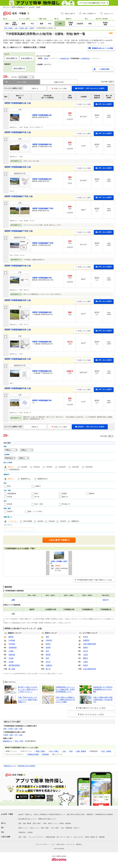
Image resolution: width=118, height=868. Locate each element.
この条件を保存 (104, 69)
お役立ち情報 (6, 837)
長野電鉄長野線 (14, 665)
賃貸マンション (53, 823)
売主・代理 (39, 504)
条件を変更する (19, 69)
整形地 (92, 493)
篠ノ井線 (12, 669)
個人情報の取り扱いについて (27, 819)
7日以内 (63, 521)
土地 (64, 751)
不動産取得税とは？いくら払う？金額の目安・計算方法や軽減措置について (65, 689)
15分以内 (75, 467)
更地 (9, 486)
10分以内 (62, 467)
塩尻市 (86, 665)
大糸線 (11, 658)
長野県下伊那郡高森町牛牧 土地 (18, 132)
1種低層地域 (12, 493)
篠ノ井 (48, 669)
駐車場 (62, 823)
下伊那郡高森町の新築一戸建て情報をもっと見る (94, 580)
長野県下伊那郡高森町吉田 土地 (18, 167)
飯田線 (11, 637)
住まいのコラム (78, 837)
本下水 (37, 497)
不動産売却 (22, 832)
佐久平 (48, 662)
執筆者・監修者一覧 (91, 837)
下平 (16, 735)
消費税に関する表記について (47, 819)
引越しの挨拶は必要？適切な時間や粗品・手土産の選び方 (103, 700)
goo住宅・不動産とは (25, 814)
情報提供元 (90, 814)
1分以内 (24, 467)
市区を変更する (12, 58)
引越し (25, 837)
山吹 (16, 729)
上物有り (38, 486)
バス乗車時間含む (14, 470)
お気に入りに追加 (59, 88)
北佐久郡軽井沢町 (90, 669)
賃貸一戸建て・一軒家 (40, 823)
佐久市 (86, 651)
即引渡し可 (66, 504)
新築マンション (23, 828)
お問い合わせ (60, 844)
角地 (36, 493)
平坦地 (10, 497)
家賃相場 (46, 754)
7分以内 (49, 467)
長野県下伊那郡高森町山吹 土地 (18, 103)
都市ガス (65, 497)
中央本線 (12, 640)
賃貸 (71, 751)
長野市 (86, 647)
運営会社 (79, 844)
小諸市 (86, 662)
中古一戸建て (54, 751)
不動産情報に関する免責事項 (26, 766)
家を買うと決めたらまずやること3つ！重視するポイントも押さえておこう (28, 689)
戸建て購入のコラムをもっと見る (92, 708)
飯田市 (46, 59)
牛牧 (5, 729)
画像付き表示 (59, 82)
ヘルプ (53, 844)
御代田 (48, 655)
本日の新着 (28, 521)
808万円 (106, 600)
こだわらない (13, 521)
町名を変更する (27, 58)
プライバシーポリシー (42, 844)
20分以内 (89, 467)
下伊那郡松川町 (64, 59)
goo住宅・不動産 (7, 814)
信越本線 (12, 655)
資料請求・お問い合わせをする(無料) (90, 88)
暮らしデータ (61, 837)
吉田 (21, 729)
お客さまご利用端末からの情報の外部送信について (49, 814)
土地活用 (30, 832)
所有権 (10, 504)
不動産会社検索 (33, 754)
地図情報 (102, 837)
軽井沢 (48, 644)
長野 (47, 637)
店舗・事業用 (81, 751)
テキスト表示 (22, 82)
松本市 (86, 637)
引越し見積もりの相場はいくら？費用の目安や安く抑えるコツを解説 (65, 700)
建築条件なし (26, 479)
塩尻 (47, 658)
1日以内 (40, 521)
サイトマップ (70, 844)
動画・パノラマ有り (35, 511)
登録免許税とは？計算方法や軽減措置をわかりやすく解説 (103, 689)
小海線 (11, 651)
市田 (11, 735)
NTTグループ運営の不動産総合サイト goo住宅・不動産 (22, 7)
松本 (47, 651)
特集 (20, 837)
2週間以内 (75, 521)
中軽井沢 (49, 640)
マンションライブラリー (36, 837)
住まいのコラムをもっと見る (92, 714)
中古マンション (35, 828)
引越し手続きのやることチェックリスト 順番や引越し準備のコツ (28, 700)
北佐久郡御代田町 (90, 644)
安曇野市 (86, 640)
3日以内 (51, 521)
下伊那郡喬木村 (85, 59)
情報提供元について (10, 766)
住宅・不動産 (106, 751)
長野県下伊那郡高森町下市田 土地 (18, 196)
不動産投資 (69, 828)
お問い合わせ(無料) (104, 104)
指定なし (11, 467)
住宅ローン (77, 828)
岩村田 (48, 647)
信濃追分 (49, 665)
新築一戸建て (41, 751)
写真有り (10, 511)
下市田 (10, 729)
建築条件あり (43, 479)
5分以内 (36, 467)
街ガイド (69, 837)
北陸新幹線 (13, 647)
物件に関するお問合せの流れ (76, 814)
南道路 (64, 493)
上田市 (86, 655)
